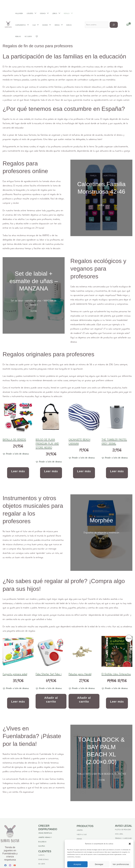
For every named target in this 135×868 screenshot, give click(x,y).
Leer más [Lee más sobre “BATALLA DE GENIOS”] (18, 471)
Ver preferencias (121, 856)
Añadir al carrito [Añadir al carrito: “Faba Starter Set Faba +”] (51, 700)
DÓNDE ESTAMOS (43, 860)
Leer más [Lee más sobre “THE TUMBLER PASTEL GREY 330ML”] (117, 471)
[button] (130, 835)
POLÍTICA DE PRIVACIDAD (123, 830)
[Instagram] (10, 865)
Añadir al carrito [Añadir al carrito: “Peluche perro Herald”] (84, 700)
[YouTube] (15, 865)
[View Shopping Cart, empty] (128, 17)
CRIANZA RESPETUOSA (45, 833)
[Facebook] (5, 865)
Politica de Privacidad (96, 863)
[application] (32, 17)
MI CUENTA (42, 864)
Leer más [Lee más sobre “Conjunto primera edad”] (18, 702)
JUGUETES (80, 830)
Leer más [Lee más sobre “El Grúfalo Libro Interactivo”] (117, 702)
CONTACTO (41, 855)
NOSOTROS (42, 846)
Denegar (99, 856)
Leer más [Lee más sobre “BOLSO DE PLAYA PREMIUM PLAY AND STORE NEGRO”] (51, 471)
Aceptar (77, 856)
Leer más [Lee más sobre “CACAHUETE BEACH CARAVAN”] (84, 471)
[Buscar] (114, 17)
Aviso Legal (106, 863)
